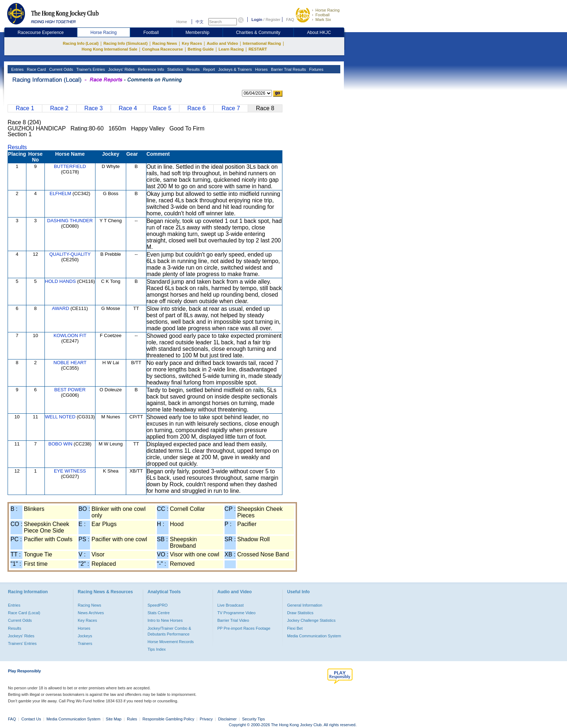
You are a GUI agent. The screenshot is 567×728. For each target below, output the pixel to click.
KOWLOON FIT (70, 335)
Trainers (85, 643)
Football (322, 15)
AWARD (61, 308)
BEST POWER (70, 390)
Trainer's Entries (90, 69)
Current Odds (61, 69)
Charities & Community (258, 33)
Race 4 (128, 108)
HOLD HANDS (60, 281)
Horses (261, 69)
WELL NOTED (60, 417)
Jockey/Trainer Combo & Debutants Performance (169, 631)
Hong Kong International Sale (110, 49)
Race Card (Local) (24, 613)
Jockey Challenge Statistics (311, 620)
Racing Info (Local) (81, 43)
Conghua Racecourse (163, 49)
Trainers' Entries (22, 643)
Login (257, 20)
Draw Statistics (300, 613)
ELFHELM (60, 193)
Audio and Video (223, 43)
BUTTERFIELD (70, 166)
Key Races (192, 43)
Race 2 (59, 108)
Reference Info (150, 69)
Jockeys (85, 636)
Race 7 (231, 108)
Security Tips (254, 719)
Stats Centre (159, 613)
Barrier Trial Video (233, 620)
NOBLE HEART (70, 363)
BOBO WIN (60, 444)
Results (193, 69)
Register (273, 20)
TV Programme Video (236, 613)
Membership (197, 33)
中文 (200, 22)
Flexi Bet (295, 628)
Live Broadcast (231, 605)
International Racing (262, 43)
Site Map (114, 719)
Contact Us (31, 719)
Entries (17, 69)
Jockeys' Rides (121, 69)
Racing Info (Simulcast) (125, 43)
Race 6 (197, 108)
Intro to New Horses (165, 620)
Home (182, 22)
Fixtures (316, 69)
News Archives (91, 613)
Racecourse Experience (41, 33)
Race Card (36, 69)
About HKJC (319, 33)
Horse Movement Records (171, 642)
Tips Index (157, 649)
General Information (305, 605)
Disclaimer (227, 719)
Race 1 (25, 108)
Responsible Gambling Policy (168, 719)
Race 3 (93, 108)
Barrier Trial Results (288, 69)
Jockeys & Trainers (234, 69)
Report (208, 69)
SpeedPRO (158, 605)
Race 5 (162, 108)
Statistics (175, 69)
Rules (133, 719)
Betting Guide (201, 49)
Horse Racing (327, 10)
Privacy (206, 719)
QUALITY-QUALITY (70, 254)
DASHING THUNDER (70, 221)
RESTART (258, 49)
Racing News (165, 43)
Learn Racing (231, 49)
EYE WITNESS (70, 471)
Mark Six (323, 20)
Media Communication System (314, 636)
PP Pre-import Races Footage (244, 628)
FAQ (290, 20)
